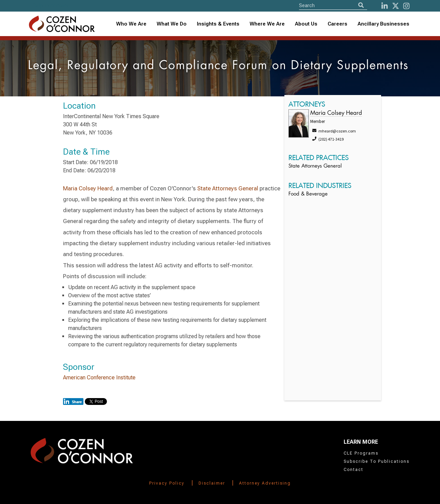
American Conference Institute (99, 377)
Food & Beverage (308, 194)
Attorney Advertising (265, 483)
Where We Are (267, 24)
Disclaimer (212, 483)
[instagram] (406, 6)
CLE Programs (361, 453)
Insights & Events (218, 24)
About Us (306, 24)
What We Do (172, 24)
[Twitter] (396, 6)
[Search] (361, 5)
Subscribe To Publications (376, 461)
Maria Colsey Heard (88, 188)
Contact (353, 470)
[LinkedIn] (384, 6)
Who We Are (131, 24)
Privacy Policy (167, 483)
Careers (337, 24)
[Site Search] (333, 5)
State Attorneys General (228, 188)
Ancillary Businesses (383, 24)
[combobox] (218, 24)
